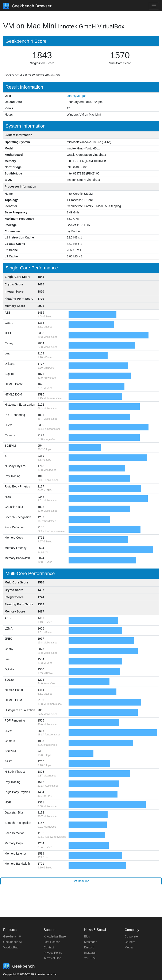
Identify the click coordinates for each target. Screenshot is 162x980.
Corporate (131, 936)
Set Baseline (81, 881)
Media (129, 947)
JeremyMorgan (76, 96)
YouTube (90, 958)
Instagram (91, 953)
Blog (87, 936)
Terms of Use (52, 958)
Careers (130, 942)
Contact (49, 947)
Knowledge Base (55, 936)
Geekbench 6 (12, 936)
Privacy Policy (53, 953)
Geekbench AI (12, 942)
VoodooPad (11, 947)
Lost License (52, 942)
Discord (89, 947)
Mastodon (91, 942)
